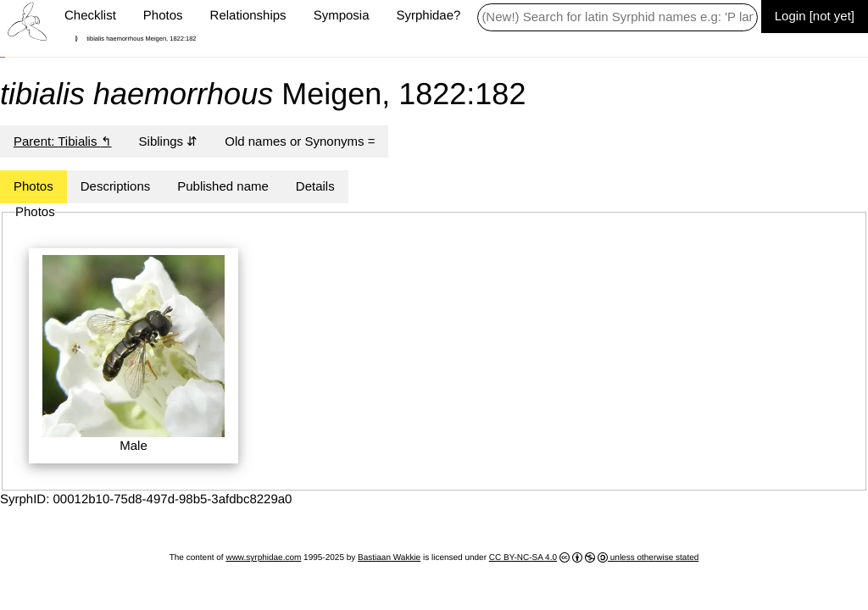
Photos (163, 16)
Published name (223, 186)
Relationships (248, 16)
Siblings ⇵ (169, 141)
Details (315, 186)
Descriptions (116, 186)
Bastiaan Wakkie (389, 558)
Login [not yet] (815, 16)
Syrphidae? (428, 16)
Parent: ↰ (63, 141)
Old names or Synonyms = (300, 141)
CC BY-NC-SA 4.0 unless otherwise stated (594, 557)
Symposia (342, 16)
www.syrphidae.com (263, 558)
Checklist (90, 16)
